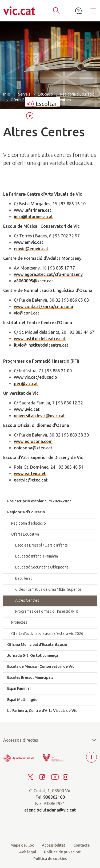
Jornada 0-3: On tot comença (33, 655)
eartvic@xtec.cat (31, 480)
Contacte (81, 845)
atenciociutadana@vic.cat (50, 810)
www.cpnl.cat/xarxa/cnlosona (43, 306)
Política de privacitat (62, 852)
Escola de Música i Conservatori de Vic (41, 666)
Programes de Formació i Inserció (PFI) (41, 361)
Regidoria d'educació (29, 523)
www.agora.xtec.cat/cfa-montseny (48, 274)
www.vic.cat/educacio (35, 377)
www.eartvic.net (30, 473)
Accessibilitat (54, 845)
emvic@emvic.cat (31, 249)
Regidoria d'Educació (77, 94)
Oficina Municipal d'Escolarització (37, 645)
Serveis (24, 94)
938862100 (54, 797)
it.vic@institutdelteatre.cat (41, 345)
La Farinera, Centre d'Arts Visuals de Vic (42, 711)
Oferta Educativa (25, 100)
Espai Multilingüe (22, 700)
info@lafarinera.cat (33, 217)
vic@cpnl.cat (27, 313)
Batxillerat (23, 578)
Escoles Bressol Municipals (30, 677)
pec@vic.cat (26, 384)
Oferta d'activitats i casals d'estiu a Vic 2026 (47, 634)
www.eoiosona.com (33, 441)
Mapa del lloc (22, 845)
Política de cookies (50, 859)
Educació (45, 94)
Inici (7, 94)
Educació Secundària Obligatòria (42, 567)
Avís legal (28, 852)
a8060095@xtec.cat (34, 281)
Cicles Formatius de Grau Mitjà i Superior (48, 589)
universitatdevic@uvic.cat (39, 416)
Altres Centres (27, 600)
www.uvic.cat (27, 409)
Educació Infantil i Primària (37, 556)
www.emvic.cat (29, 242)
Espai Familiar (19, 688)
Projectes (19, 622)
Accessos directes (50, 740)
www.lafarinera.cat (33, 210)
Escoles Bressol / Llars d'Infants (41, 545)
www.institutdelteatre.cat (40, 339)
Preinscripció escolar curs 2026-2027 (39, 501)
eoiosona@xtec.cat (33, 448)
